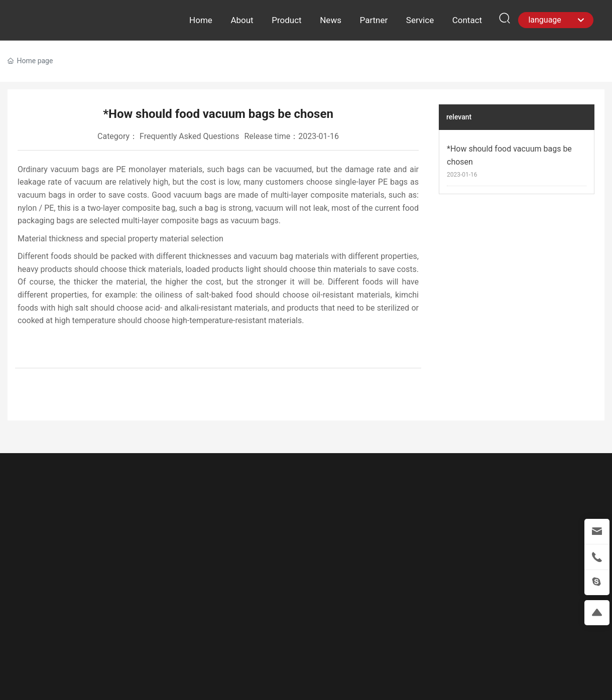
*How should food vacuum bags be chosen (509, 155)
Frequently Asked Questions (189, 136)
